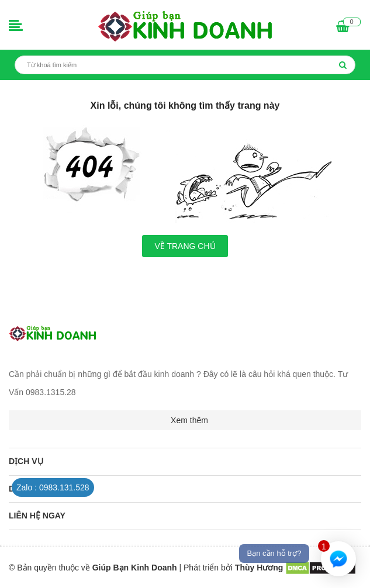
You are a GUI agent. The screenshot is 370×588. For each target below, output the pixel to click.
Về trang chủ (185, 246)
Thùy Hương (260, 568)
